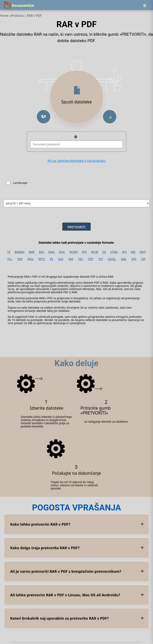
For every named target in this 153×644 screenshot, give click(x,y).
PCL (10, 259)
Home (4, 16)
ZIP (143, 259)
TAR (71, 259)
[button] (44, 117)
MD (133, 252)
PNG (30, 259)
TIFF (91, 259)
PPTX (42, 259)
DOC (62, 252)
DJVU (51, 252)
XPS (134, 259)
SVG (61, 259)
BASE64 (20, 252)
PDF (20, 259)
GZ (104, 252)
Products (18, 16)
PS (51, 259)
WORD (74, 252)
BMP (32, 252)
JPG (124, 252)
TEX (80, 259)
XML (124, 259)
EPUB (95, 252)
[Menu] (145, 6)
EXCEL (112, 259)
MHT (143, 252)
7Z (9, 252)
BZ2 (42, 252)
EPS (84, 252)
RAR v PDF (34, 16)
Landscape (20, 183)
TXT (101, 259)
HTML (114, 252)
